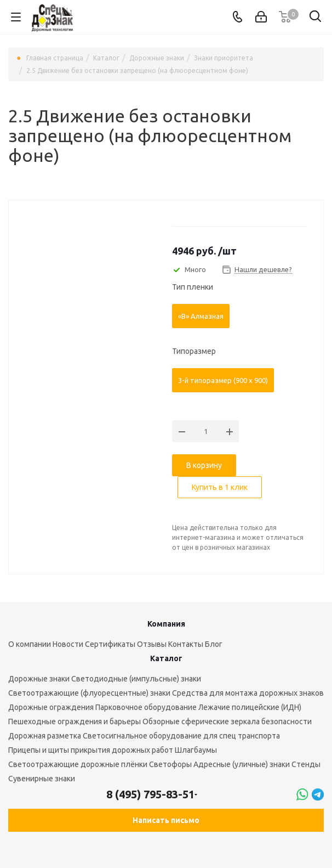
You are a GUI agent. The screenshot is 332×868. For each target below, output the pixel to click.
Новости (68, 644)
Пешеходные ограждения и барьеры (75, 722)
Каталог (166, 658)
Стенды (306, 764)
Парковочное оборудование (146, 707)
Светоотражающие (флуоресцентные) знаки (89, 693)
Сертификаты (110, 644)
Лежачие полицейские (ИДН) (250, 707)
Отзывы (152, 644)
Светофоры (170, 764)
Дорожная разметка (45, 736)
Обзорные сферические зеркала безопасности (227, 722)
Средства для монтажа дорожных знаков (248, 693)
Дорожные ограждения (51, 707)
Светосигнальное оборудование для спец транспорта (181, 736)
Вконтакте (27, 846)
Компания (166, 624)
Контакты (186, 644)
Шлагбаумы (196, 750)
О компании (30, 644)
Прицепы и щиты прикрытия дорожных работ (91, 750)
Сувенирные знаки (42, 779)
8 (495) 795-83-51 (150, 794)
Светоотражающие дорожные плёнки (78, 764)
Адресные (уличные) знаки (242, 764)
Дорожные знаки (39, 679)
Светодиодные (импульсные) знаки (136, 679)
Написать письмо (166, 820)
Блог (214, 644)
